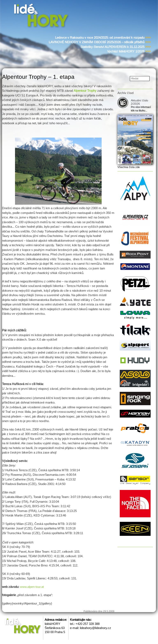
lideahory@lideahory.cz (95, 628)
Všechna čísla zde (129, 167)
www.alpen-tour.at (32, 587)
